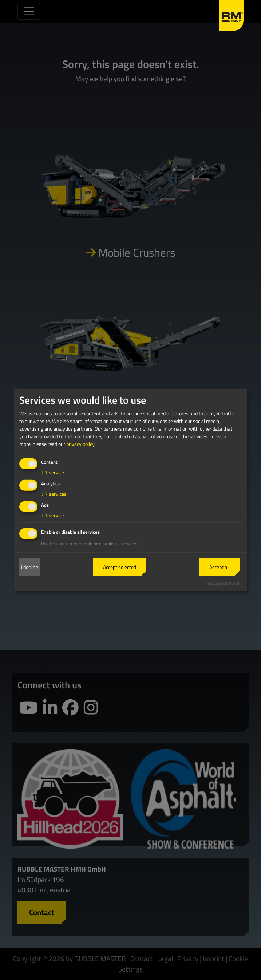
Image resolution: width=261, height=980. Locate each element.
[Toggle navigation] (29, 11)
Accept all (219, 567)
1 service (53, 472)
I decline (30, 567)
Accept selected (120, 567)
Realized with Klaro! (222, 583)
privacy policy (80, 444)
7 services (54, 494)
